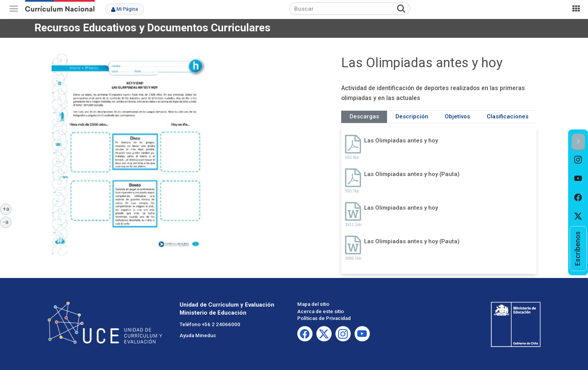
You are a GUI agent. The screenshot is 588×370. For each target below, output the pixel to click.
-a (7, 221)
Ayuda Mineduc (198, 335)
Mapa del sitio (313, 304)
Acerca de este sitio (321, 311)
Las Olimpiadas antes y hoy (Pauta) (412, 174)
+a (7, 208)
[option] (578, 160)
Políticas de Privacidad (324, 318)
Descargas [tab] (364, 116)
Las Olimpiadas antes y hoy (401, 141)
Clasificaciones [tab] (508, 116)
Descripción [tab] (412, 116)
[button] (578, 142)
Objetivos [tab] (457, 116)
